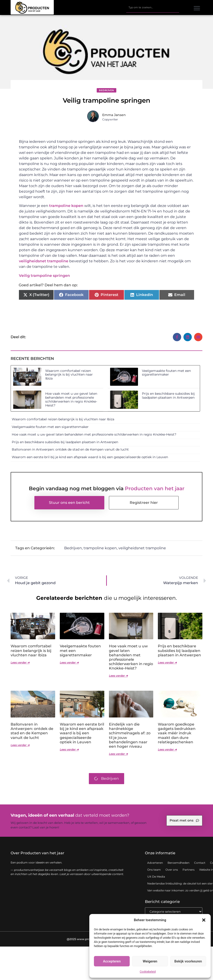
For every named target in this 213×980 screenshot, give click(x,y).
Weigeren (150, 961)
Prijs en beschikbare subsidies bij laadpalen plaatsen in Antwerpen (168, 396)
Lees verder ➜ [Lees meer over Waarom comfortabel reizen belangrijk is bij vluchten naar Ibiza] (20, 662)
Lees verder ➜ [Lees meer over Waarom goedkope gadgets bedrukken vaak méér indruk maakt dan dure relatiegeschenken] (167, 749)
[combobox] (153, 8)
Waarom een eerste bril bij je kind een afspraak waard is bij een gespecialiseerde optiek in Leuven (90, 457)
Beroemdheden (178, 863)
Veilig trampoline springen (44, 276)
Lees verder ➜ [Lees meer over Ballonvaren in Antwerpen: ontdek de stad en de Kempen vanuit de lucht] (20, 745)
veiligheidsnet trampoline (44, 261)
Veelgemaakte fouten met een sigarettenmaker (166, 373)
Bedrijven (106, 90)
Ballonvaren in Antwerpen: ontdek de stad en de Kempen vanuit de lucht (70, 449)
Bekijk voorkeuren (188, 961)
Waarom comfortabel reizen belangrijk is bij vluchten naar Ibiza (69, 375)
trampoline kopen (66, 206)
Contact (200, 863)
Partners (189, 870)
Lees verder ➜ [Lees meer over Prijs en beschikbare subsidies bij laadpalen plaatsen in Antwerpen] (167, 662)
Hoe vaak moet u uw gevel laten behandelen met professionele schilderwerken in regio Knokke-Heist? (71, 399)
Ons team (154, 870)
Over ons (172, 870)
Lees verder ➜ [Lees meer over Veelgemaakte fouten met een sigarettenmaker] (69, 662)
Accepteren (112, 961)
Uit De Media (156, 877)
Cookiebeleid (148, 972)
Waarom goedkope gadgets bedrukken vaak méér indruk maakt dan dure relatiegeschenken (177, 733)
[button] (204, 920)
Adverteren (155, 863)
